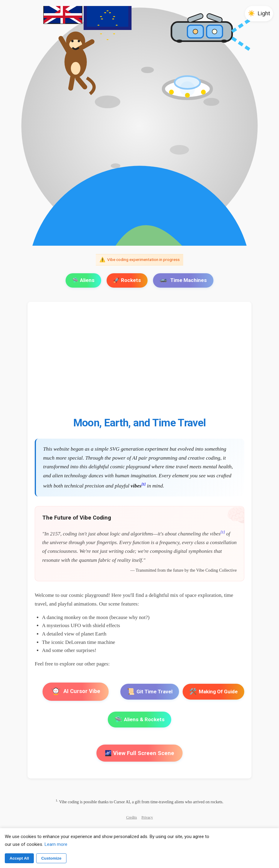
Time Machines (183, 280)
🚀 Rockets (127, 280)
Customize (51, 858)
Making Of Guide (213, 692)
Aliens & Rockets (139, 720)
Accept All (19, 858)
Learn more (56, 844)
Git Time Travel (150, 692)
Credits (131, 817)
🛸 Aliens (83, 280)
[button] (259, 14)
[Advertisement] (139, 363)
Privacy (147, 817)
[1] (144, 484)
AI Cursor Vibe (76, 692)
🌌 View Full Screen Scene (139, 753)
